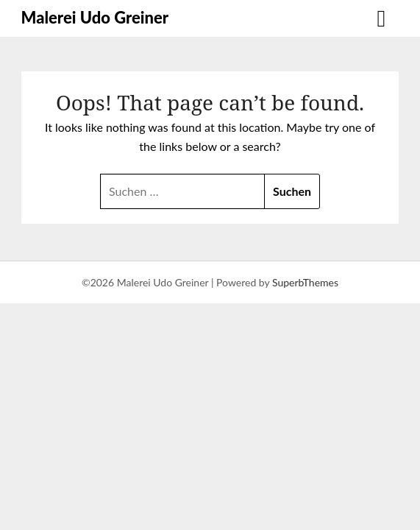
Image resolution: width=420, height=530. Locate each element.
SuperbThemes (305, 282)
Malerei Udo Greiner (95, 17)
